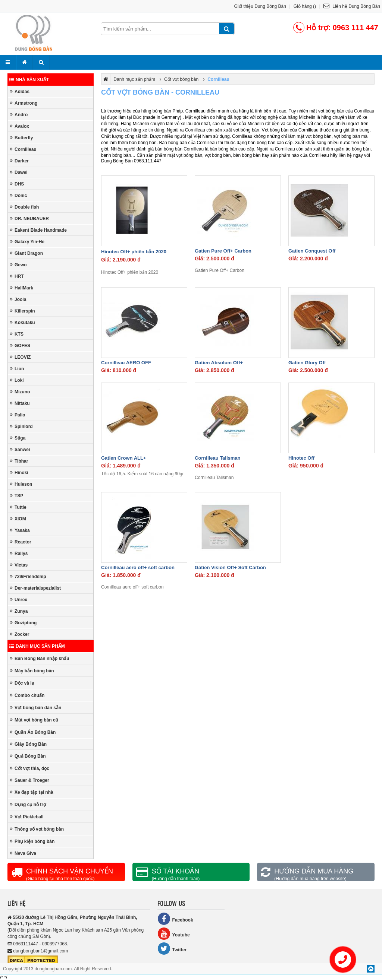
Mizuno (20, 392)
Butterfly (21, 138)
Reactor (21, 542)
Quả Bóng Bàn (28, 756)
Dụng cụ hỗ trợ (28, 804)
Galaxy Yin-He (27, 242)
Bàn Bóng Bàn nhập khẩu (40, 658)
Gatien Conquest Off (312, 251)
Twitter (172, 949)
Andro (19, 115)
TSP (16, 496)
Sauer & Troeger (29, 780)
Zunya (19, 611)
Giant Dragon (26, 253)
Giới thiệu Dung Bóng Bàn (260, 6)
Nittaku (20, 403)
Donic (18, 195)
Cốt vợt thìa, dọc (29, 768)
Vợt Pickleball (27, 817)
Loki (17, 380)
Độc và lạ (22, 683)
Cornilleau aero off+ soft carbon (138, 567)
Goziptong (23, 623)
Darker (19, 161)
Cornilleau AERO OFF (126, 363)
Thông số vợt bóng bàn (37, 829)
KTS (17, 334)
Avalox (19, 126)
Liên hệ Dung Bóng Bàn (352, 6)
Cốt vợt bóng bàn (181, 79)
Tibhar (19, 461)
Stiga (18, 438)
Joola (18, 299)
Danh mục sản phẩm (37, 646)
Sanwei (20, 449)
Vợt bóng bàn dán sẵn (35, 708)
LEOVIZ (20, 357)
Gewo (18, 265)
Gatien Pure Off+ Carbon (223, 251)
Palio (18, 415)
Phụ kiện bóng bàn (32, 841)
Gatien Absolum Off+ (219, 363)
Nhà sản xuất (29, 80)
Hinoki (19, 472)
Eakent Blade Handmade (38, 230)
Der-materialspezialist (35, 588)
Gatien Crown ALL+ (124, 458)
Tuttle (18, 507)
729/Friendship (28, 576)
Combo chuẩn (27, 695)
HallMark (21, 288)
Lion (17, 369)
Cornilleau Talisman (218, 458)
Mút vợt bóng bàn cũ (34, 720)
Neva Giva (23, 853)
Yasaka (20, 530)
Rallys (19, 553)
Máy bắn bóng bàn (32, 671)
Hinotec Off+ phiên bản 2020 (134, 252)
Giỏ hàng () (305, 6)
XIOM (18, 519)
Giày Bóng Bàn (28, 744)
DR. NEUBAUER (29, 218)
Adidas (20, 91)
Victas (19, 565)
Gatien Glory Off (307, 363)
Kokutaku (22, 322)
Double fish (24, 207)
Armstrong (24, 103)
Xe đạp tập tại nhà (32, 792)
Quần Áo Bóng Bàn (33, 732)
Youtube (174, 934)
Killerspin (22, 311)
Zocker (19, 634)
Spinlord (21, 426)
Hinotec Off (301, 458)
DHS (17, 184)
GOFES (20, 345)
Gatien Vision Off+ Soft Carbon (230, 567)
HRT (17, 276)
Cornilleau (23, 149)
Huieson (21, 484)
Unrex (18, 600)
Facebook (175, 919)
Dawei (19, 172)
